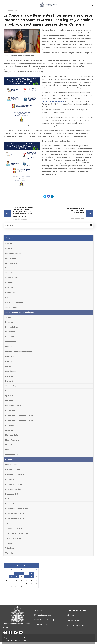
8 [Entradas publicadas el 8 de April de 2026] (16, 577)
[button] (93, 5)
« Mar (6, 592)
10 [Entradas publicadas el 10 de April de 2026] (26, 577)
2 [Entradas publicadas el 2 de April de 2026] (21, 573)
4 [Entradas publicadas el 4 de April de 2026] (31, 573)
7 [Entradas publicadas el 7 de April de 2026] (11, 577)
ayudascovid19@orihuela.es (53, 101)
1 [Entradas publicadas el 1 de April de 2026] (16, 573)
